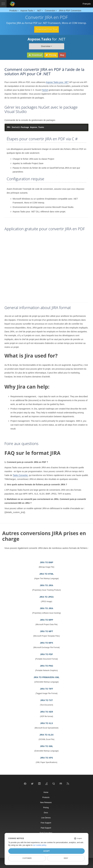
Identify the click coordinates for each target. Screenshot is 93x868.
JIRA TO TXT (47, 700)
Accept (46, 851)
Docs (46, 813)
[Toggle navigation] (3, 4)
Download (35, 55)
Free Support (46, 823)
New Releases (46, 802)
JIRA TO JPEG (46, 597)
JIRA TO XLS (46, 723)
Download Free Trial (46, 29)
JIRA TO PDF (46, 654)
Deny (66, 858)
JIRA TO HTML (46, 574)
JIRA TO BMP (46, 562)
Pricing (51, 55)
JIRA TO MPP (47, 620)
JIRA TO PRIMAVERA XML (46, 677)
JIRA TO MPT (46, 631)
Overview (46, 46)
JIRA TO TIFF (46, 689)
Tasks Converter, (21, 475)
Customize (27, 858)
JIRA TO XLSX (47, 735)
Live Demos (46, 818)
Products (46, 797)
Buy (62, 55)
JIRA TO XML (46, 746)
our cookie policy (40, 845)
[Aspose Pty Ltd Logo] (12, 4)
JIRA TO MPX (47, 643)
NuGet (45, 90)
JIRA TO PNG (47, 666)
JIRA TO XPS (46, 758)
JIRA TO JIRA (46, 585)
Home (46, 792)
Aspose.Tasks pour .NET (57, 82)
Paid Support (46, 828)
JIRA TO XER (46, 712)
